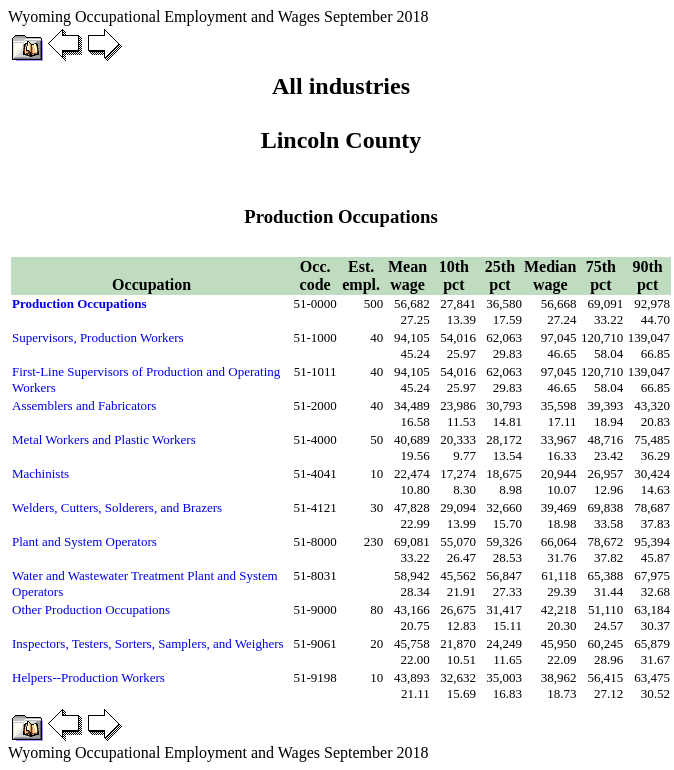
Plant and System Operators (84, 541)
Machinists (40, 473)
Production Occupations (79, 303)
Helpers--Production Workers (88, 677)
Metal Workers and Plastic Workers (104, 439)
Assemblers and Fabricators (84, 405)
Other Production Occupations (91, 609)
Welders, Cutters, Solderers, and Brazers (117, 507)
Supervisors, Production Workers (98, 337)
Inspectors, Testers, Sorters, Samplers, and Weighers (148, 643)
